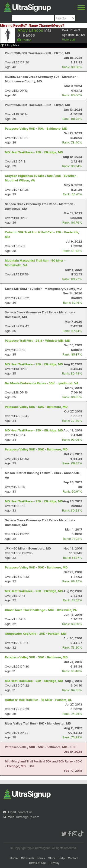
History (69, 39)
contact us (25, 812)
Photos (24, 40)
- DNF (41, 747)
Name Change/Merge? (46, 25)
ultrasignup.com (28, 817)
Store (52, 858)
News (41, 858)
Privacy (55, 863)
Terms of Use (38, 863)
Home (14, 858)
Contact (73, 858)
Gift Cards (28, 858)
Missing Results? (13, 25)
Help (61, 858)
